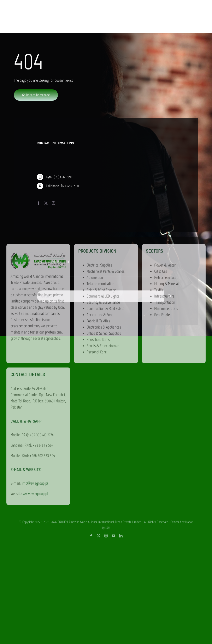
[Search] (169, 298)
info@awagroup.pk (35, 317)
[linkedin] (121, 370)
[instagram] (106, 370)
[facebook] (91, 370)
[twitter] (99, 370)
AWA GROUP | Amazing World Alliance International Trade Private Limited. (97, 356)
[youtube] (113, 370)
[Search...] (100, 298)
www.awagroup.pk (36, 328)
